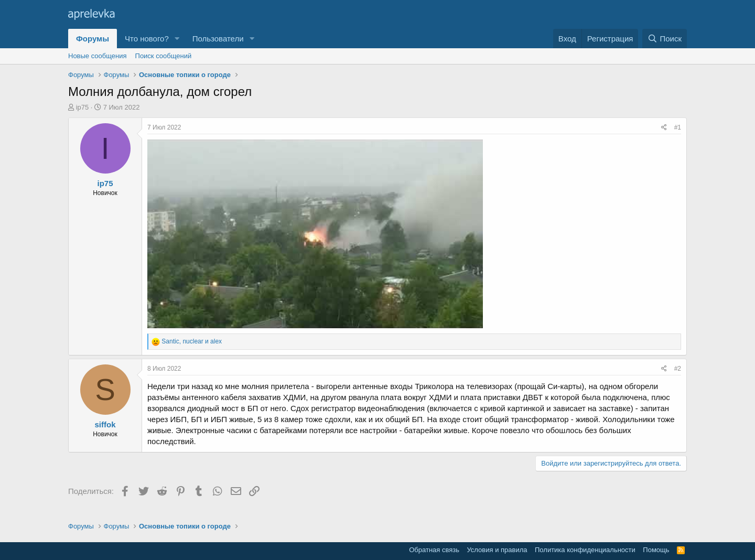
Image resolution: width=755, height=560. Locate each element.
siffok (105, 424)
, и (192, 341)
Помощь (656, 550)
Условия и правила (497, 550)
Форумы (93, 39)
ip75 (83, 107)
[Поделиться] (664, 128)
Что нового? (147, 39)
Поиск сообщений (164, 56)
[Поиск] (665, 39)
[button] (177, 39)
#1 (678, 127)
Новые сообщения (98, 56)
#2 (678, 369)
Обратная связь (434, 550)
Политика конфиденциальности (585, 550)
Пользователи (218, 39)
